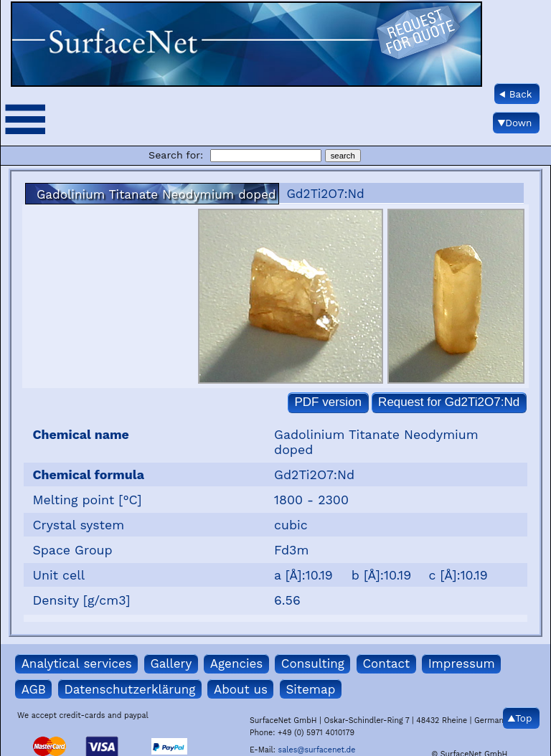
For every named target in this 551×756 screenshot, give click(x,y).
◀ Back (516, 94)
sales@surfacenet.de (317, 750)
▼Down (515, 123)
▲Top (520, 718)
